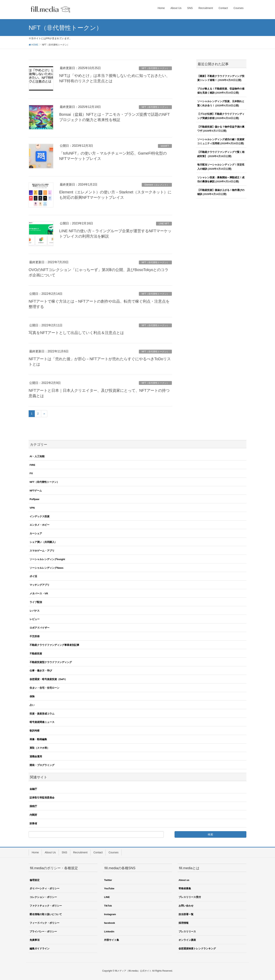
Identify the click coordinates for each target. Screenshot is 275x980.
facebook (110, 923)
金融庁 (33, 789)
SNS (64, 852)
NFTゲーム (36, 491)
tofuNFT (165, 146)
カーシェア (36, 533)
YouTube (109, 888)
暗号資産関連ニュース (42, 722)
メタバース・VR (39, 593)
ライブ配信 (36, 602)
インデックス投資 (40, 516)
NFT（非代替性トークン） (155, 68)
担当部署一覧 (186, 914)
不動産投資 (36, 654)
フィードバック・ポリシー (44, 923)
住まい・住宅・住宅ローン (44, 688)
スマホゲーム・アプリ (42, 551)
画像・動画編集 (38, 739)
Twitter (108, 880)
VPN (32, 508)
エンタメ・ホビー (40, 525)
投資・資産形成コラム (42, 714)
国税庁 (33, 806)
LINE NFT (164, 224)
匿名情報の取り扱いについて (46, 914)
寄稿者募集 (185, 888)
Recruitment (80, 852)
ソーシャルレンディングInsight (47, 559)
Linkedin (109, 932)
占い (32, 705)
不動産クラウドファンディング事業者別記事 (54, 645)
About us (184, 880)
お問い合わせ (186, 906)
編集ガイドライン (40, 949)
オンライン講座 (187, 940)
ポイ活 (33, 576)
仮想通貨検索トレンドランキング (197, 949)
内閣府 (33, 815)
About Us (50, 852)
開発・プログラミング (42, 765)
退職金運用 (36, 756)
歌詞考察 (35, 731)
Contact (98, 852)
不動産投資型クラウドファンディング (51, 662)
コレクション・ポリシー (43, 897)
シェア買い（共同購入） (43, 542)
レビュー (35, 619)
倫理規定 (35, 880)
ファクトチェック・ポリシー (46, 906)
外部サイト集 (112, 940)
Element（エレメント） (157, 185)
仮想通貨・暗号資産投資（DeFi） (48, 679)
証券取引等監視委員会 (42, 798)
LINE (107, 897)
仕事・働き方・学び (41, 671)
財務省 (33, 823)
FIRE (32, 465)
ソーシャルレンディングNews (47, 568)
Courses (113, 852)
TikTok (108, 906)
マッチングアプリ (40, 585)
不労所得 (35, 636)
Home (35, 852)
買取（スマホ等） (40, 748)
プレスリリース (187, 932)
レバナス (35, 611)
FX (31, 473)
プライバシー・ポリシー (43, 932)
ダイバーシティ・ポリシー (44, 888)
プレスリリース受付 (190, 897)
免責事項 (35, 940)
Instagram (110, 914)
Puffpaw (34, 499)
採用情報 (184, 923)
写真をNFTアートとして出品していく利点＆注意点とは (76, 333)
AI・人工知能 (37, 456)
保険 (32, 696)
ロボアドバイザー (40, 628)
